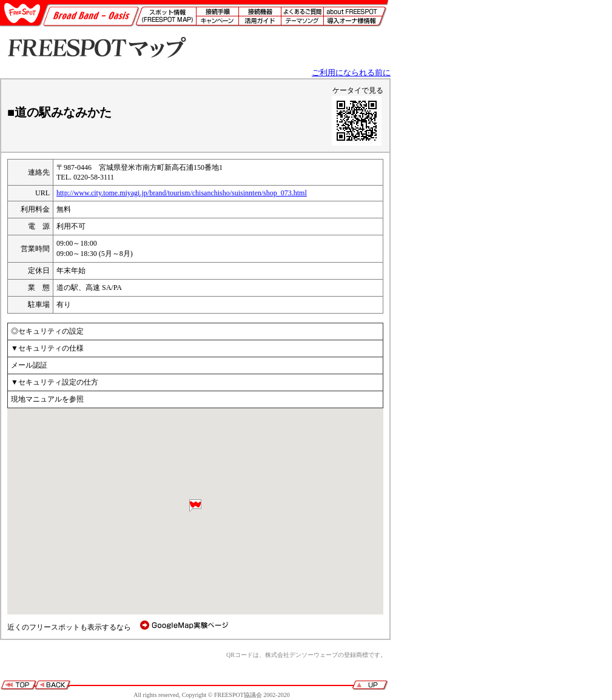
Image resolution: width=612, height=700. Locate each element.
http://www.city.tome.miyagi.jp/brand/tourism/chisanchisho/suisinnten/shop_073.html (182, 193)
